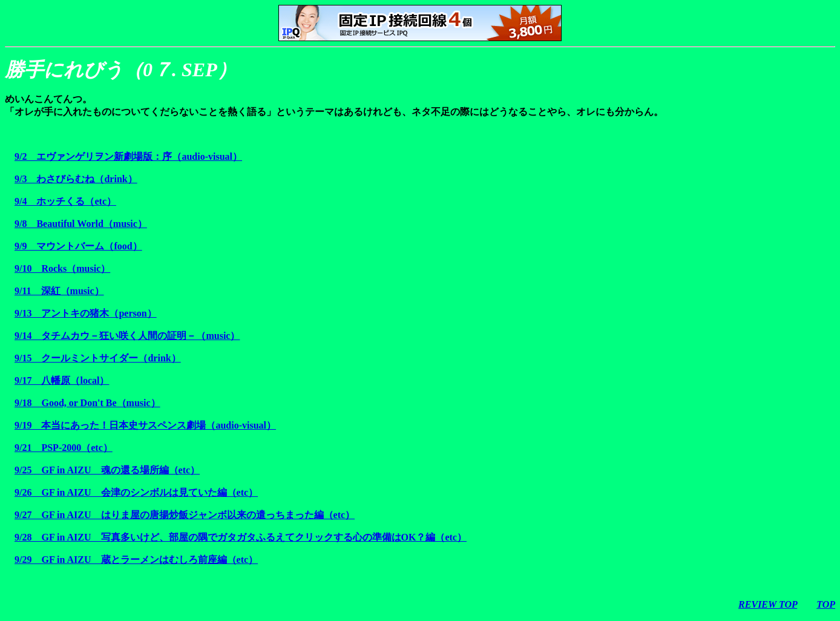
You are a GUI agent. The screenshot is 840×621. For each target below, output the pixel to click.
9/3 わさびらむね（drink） (76, 179)
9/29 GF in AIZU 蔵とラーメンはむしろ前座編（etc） (136, 560)
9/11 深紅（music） (59, 291)
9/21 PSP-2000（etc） (64, 448)
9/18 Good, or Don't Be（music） (87, 403)
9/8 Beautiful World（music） (81, 224)
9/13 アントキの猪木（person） (86, 313)
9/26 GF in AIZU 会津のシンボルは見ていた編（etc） (136, 492)
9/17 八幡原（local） (62, 380)
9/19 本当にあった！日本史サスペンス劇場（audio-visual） (145, 425)
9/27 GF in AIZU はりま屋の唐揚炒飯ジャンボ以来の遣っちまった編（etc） (185, 515)
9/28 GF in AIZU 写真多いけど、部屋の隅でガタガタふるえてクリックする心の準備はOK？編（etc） (241, 537)
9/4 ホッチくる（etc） (65, 201)
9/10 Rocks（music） (62, 268)
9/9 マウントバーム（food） (78, 246)
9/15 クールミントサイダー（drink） (98, 358)
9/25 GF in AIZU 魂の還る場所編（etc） (107, 470)
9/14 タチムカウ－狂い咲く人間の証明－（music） (127, 336)
